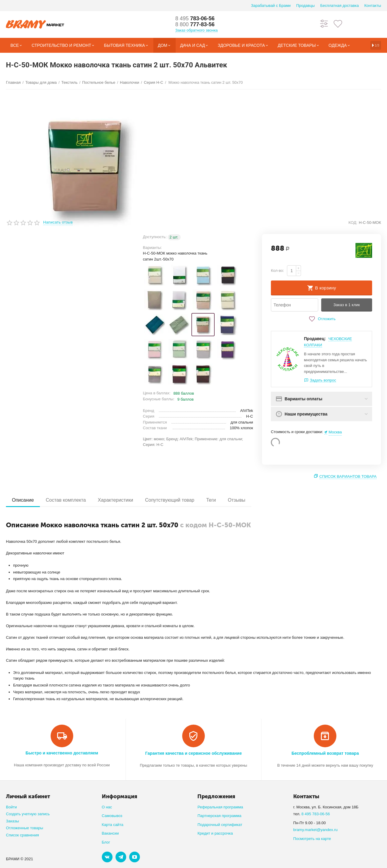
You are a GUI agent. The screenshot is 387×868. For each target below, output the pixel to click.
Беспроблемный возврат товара (325, 753)
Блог (106, 842)
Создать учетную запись (28, 814)
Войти (11, 807)
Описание (23, 500)
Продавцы (305, 6)
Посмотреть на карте (312, 839)
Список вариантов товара (348, 476)
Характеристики (115, 500)
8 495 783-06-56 (316, 814)
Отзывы (237, 500)
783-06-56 (195, 18)
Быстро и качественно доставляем (62, 753)
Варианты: (152, 248)
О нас (107, 807)
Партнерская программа (219, 816)
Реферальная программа (220, 807)
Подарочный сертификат (220, 825)
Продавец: (315, 339)
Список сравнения (22, 835)
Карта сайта (113, 825)
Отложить (322, 319)
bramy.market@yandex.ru (315, 830)
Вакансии (110, 833)
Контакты (373, 6)
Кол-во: (277, 271)
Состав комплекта (66, 500)
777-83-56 (195, 24)
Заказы (13, 821)
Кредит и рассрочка (215, 833)
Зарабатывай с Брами (271, 6)
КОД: (353, 223)
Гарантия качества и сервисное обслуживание (193, 753)
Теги (211, 500)
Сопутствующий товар (170, 500)
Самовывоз (112, 816)
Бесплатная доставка (340, 6)
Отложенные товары (25, 828)
